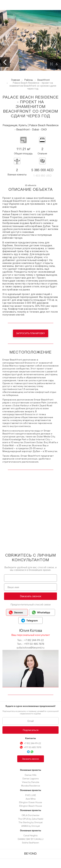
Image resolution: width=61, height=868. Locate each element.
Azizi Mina (31, 799)
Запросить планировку (30, 333)
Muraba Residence (31, 786)
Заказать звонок (31, 596)
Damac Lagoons (31, 779)
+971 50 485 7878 (34, 644)
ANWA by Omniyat (31, 826)
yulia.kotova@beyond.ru (30, 647)
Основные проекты (30, 770)
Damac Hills (31, 775)
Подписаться (31, 730)
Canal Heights (30, 835)
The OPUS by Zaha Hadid (31, 819)
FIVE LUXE (31, 795)
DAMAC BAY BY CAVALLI (31, 839)
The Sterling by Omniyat (31, 822)
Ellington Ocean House (30, 802)
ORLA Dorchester (31, 815)
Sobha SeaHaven (30, 843)
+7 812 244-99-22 (34, 640)
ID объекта (31, 185)
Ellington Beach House (31, 806)
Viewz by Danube (31, 782)
